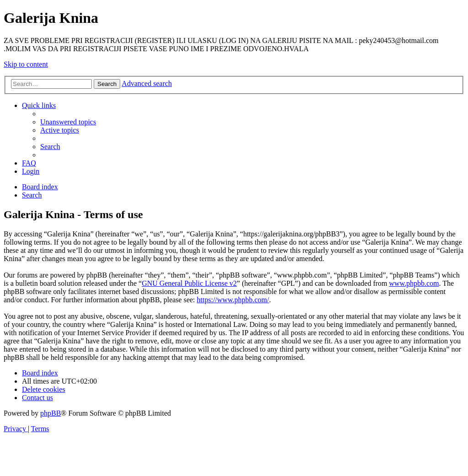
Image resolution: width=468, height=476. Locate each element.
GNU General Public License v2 (189, 283)
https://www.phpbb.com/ (233, 300)
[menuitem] (68, 122)
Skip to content (26, 64)
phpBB (51, 413)
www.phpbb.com (414, 283)
